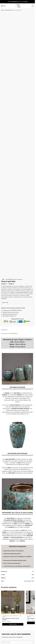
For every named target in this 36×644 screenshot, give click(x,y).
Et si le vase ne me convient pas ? (12, 563)
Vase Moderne (30, 616)
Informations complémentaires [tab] (9, 333)
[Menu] (3, 6)
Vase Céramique (6, 616)
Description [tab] (4, 330)
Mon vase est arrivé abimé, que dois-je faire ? (15, 560)
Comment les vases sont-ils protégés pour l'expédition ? (18, 557)
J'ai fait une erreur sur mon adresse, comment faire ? (17, 566)
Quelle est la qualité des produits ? (12, 554)
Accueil (3, 10)
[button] (17, 551)
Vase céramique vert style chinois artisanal (11, 619)
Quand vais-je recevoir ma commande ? (14, 551)
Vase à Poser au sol (9, 10)
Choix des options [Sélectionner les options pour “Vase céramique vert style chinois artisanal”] (13, 624)
